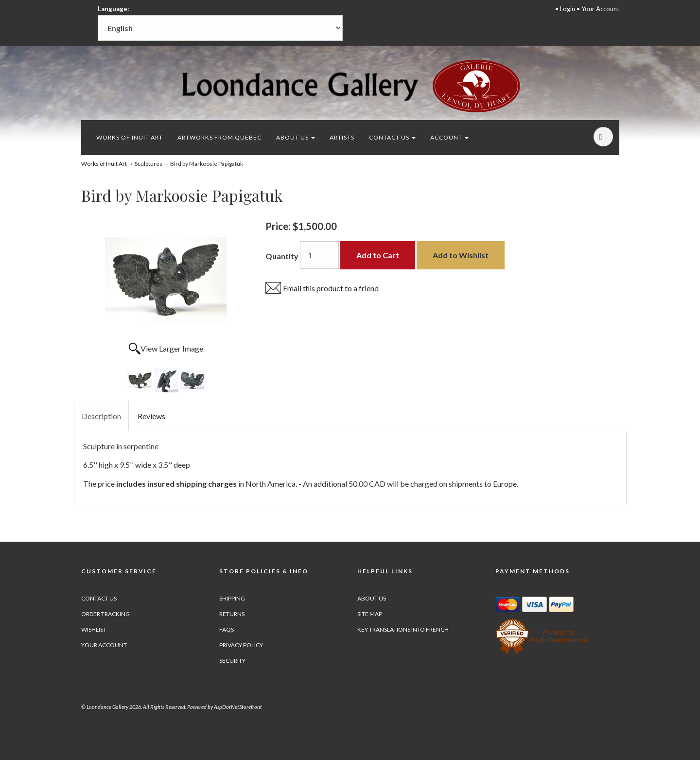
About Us (296, 137)
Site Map (370, 614)
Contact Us (392, 137)
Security (232, 661)
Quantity (282, 256)
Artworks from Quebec (219, 137)
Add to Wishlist (461, 255)
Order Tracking (105, 614)
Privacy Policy (241, 645)
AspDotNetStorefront (238, 707)
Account (449, 137)
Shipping (232, 598)
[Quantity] (319, 255)
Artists (342, 137)
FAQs (227, 629)
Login (568, 9)
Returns (232, 614)
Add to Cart (378, 255)
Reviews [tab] (151, 416)
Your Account (600, 9)
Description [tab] (101, 416)
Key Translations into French (403, 629)
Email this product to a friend (331, 288)
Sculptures (149, 164)
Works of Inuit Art (130, 137)
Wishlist (94, 629)
